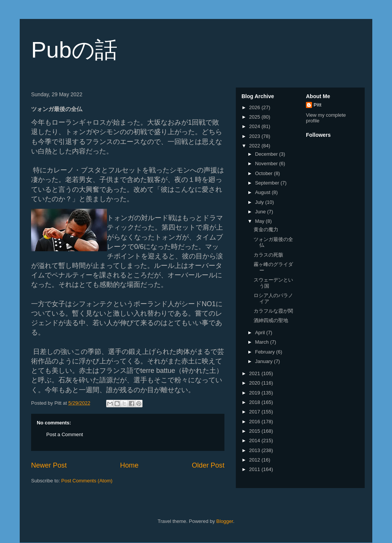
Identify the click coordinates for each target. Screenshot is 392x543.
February (266, 352)
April (261, 333)
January (265, 361)
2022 (255, 146)
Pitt (318, 105)
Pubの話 (74, 50)
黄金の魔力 (266, 229)
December (267, 154)
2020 (255, 383)
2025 (255, 117)
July (260, 202)
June (261, 212)
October (265, 173)
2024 (255, 126)
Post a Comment (65, 434)
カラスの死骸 (268, 255)
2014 (255, 441)
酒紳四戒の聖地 (271, 320)
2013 (255, 450)
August (263, 192)
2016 (255, 422)
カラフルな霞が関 (273, 311)
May (260, 221)
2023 (255, 136)
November (267, 164)
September (268, 183)
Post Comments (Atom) (87, 481)
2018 (255, 402)
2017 (255, 412)
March (263, 342)
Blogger (225, 521)
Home (129, 465)
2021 (255, 373)
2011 (255, 469)
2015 (255, 431)
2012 (255, 460)
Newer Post (49, 465)
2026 (255, 107)
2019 (255, 393)
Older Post (208, 465)
